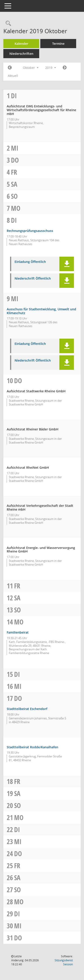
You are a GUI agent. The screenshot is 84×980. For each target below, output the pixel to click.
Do (15, 160)
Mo (16, 208)
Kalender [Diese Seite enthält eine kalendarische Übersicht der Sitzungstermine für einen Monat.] (21, 44)
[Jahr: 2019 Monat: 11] (65, 68)
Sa (14, 184)
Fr (14, 172)
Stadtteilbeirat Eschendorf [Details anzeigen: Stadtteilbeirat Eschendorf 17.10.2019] (27, 709)
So (14, 196)
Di (14, 96)
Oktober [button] (31, 68)
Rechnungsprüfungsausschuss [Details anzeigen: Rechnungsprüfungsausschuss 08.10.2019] (30, 231)
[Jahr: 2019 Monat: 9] (10, 68)
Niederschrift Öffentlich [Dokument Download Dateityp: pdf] (33, 279)
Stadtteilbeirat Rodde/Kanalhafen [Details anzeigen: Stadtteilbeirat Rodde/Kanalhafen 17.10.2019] (32, 747)
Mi (15, 148)
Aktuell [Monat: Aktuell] (13, 76)
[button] (67, 264)
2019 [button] (51, 68)
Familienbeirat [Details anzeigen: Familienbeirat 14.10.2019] (18, 632)
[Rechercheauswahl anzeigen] (7, 24)
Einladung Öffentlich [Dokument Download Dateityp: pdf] (30, 262)
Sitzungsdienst (64, 962)
